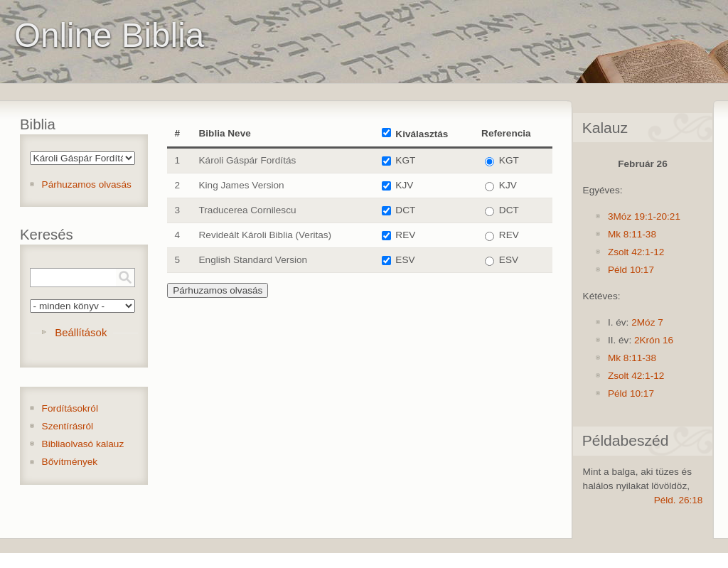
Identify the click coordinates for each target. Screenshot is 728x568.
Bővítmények (70, 462)
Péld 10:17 (631, 270)
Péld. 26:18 (679, 500)
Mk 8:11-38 (632, 234)
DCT (405, 210)
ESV (405, 260)
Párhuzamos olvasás (87, 184)
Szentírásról (68, 426)
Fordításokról (70, 408)
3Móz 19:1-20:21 (644, 216)
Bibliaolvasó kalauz (83, 444)
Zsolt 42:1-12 (636, 252)
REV (405, 235)
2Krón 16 (654, 340)
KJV (404, 185)
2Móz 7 (647, 322)
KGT (405, 160)
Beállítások (81, 332)
